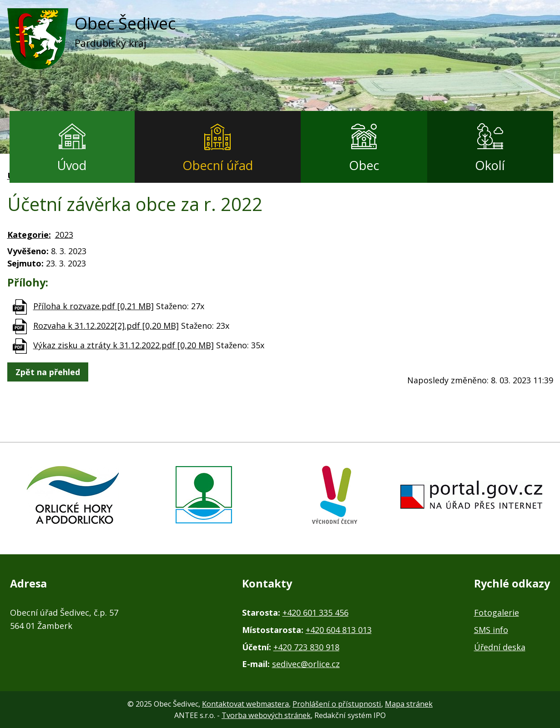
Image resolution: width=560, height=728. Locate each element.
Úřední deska (500, 647)
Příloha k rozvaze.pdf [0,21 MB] (93, 306)
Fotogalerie (497, 613)
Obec (364, 165)
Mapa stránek (409, 704)
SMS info (491, 630)
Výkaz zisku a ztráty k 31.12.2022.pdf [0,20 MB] (124, 345)
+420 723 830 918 (306, 647)
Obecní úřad (218, 165)
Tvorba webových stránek (266, 715)
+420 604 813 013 (339, 630)
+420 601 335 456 (315, 613)
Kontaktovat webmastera (245, 704)
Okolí (490, 165)
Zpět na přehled (48, 372)
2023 (64, 235)
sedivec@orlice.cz (306, 664)
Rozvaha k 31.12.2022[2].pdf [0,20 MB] (106, 326)
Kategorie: (29, 235)
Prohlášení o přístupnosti (337, 704)
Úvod (72, 165)
